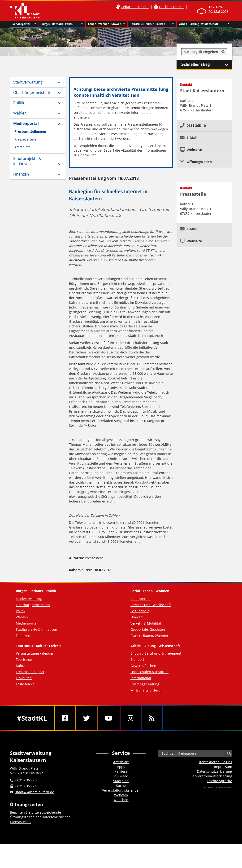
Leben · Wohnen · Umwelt (107, 24)
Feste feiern (25, 684)
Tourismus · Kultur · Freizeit (152, 24)
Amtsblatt (22, 147)
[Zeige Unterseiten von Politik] (59, 103)
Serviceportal (24, 24)
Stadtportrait (141, 599)
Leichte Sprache (172, 7)
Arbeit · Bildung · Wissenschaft (204, 24)
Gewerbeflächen (143, 666)
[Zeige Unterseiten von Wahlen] (59, 114)
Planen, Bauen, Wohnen (149, 636)
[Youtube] (109, 718)
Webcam (121, 795)
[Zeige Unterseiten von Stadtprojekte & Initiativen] (59, 164)
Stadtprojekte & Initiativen (27, 161)
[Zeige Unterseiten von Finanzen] (59, 175)
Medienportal (26, 123)
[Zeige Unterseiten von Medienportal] (59, 124)
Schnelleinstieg (207, 65)
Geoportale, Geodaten (148, 629)
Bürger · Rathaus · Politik (62, 24)
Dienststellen (20, 822)
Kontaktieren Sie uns (216, 762)
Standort (137, 659)
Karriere (121, 771)
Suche (121, 786)
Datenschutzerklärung (214, 771)
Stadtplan (121, 781)
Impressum (223, 767)
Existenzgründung (145, 684)
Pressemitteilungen (30, 131)
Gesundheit (140, 611)
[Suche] (223, 52)
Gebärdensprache (135, 7)
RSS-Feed (121, 776)
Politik (19, 103)
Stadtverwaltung (28, 82)
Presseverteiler (26, 139)
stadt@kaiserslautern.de (35, 792)
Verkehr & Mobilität (146, 623)
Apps (121, 767)
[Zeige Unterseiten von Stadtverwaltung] (59, 83)
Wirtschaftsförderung (147, 690)
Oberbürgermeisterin (32, 93)
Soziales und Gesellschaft (151, 605)
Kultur (21, 666)
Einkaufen (24, 678)
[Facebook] (65, 718)
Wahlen (20, 113)
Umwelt (136, 617)
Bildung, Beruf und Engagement (156, 653)
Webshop (121, 800)
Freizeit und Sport (30, 672)
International (141, 678)
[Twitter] (86, 718)
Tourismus (24, 659)
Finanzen (21, 174)
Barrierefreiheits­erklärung (211, 776)
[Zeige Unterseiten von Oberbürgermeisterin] (59, 93)
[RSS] (152, 718)
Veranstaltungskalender (35, 653)
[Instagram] (131, 718)
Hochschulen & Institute (149, 672)
